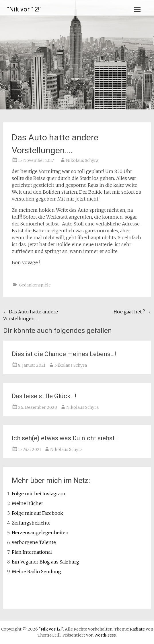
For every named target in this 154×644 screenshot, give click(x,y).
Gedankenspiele (35, 285)
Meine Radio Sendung (36, 572)
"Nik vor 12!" (24, 9)
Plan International (32, 552)
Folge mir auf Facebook (37, 513)
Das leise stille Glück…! (44, 396)
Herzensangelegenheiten (40, 533)
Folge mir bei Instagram (38, 494)
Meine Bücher (28, 503)
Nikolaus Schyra (82, 160)
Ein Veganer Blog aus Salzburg (45, 562)
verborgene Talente (34, 542)
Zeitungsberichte (31, 523)
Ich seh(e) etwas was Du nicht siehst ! (65, 438)
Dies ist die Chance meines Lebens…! (64, 354)
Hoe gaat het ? (132, 312)
